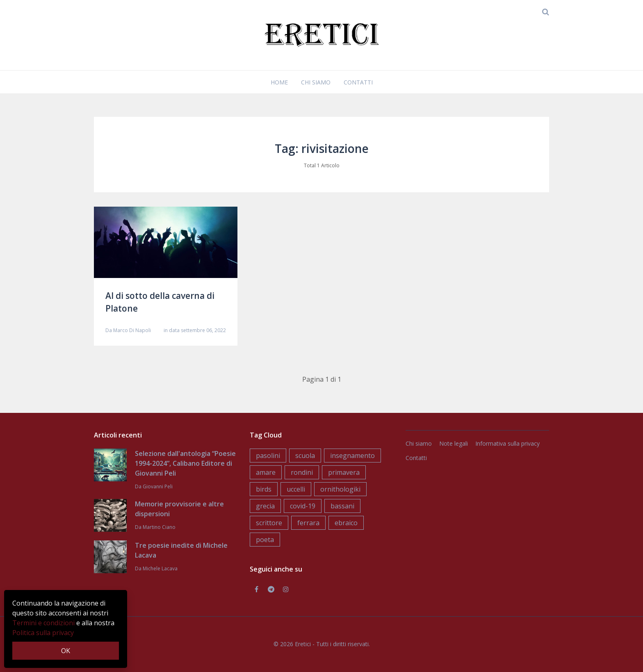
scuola (305, 456)
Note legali (454, 443)
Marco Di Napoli (132, 330)
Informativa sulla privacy (507, 443)
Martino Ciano (159, 527)
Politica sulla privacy (43, 633)
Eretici (303, 644)
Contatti (358, 82)
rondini (302, 472)
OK (66, 651)
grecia (265, 506)
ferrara (308, 523)
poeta (265, 540)
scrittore (269, 523)
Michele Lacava (160, 568)
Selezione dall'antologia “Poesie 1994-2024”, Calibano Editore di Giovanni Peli (185, 463)
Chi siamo (316, 82)
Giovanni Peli (158, 486)
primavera (344, 472)
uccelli (296, 489)
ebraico (346, 523)
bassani (342, 506)
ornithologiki (340, 489)
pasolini (268, 456)
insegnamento (352, 456)
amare (266, 472)
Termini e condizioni (43, 623)
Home (279, 82)
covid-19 (303, 506)
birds (264, 489)
